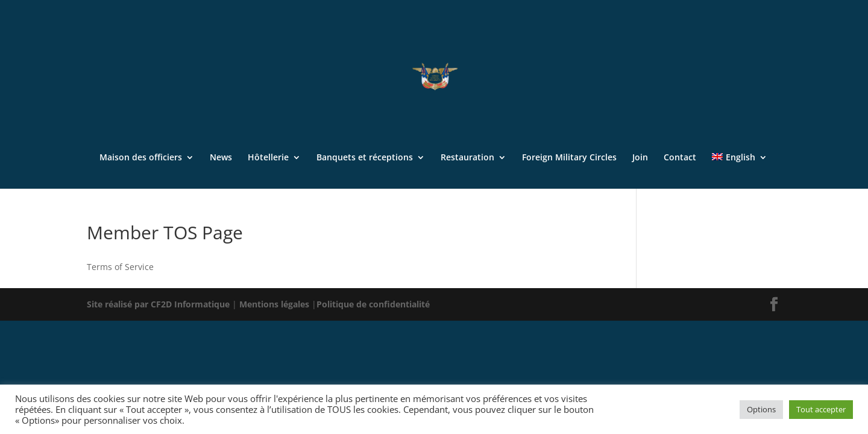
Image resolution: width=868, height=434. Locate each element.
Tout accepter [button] (821, 409)
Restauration (467, 158)
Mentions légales (275, 304)
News (221, 158)
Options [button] (761, 409)
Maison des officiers (141, 158)
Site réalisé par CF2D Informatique (159, 304)
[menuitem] (739, 171)
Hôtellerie (268, 158)
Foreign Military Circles (569, 158)
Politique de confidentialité (373, 304)
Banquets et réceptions (365, 158)
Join (640, 158)
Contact (680, 158)
